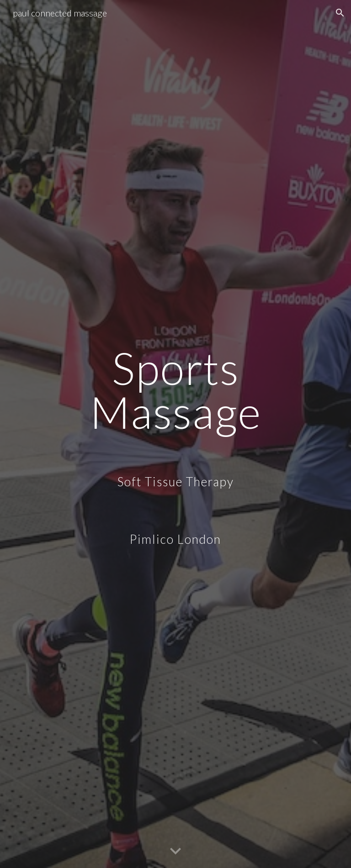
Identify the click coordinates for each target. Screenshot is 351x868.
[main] (175, 434)
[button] (340, 13)
